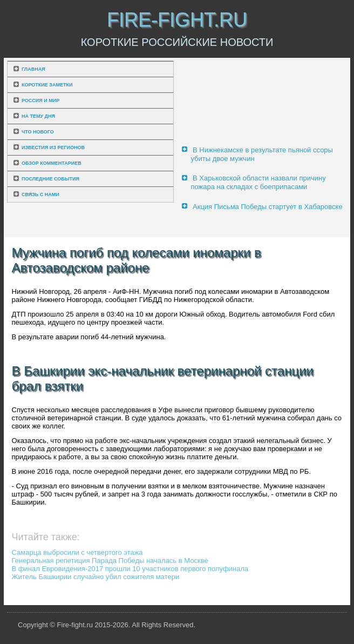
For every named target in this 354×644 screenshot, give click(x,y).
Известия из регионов (53, 147)
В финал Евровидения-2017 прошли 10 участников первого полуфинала (130, 569)
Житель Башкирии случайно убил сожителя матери (96, 577)
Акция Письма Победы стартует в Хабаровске (268, 207)
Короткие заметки (47, 85)
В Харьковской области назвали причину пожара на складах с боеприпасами (258, 182)
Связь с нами (40, 194)
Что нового (38, 132)
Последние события (50, 179)
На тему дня (38, 116)
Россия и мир (40, 100)
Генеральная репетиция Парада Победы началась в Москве (110, 561)
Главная (33, 69)
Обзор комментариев (52, 163)
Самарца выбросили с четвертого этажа (77, 552)
